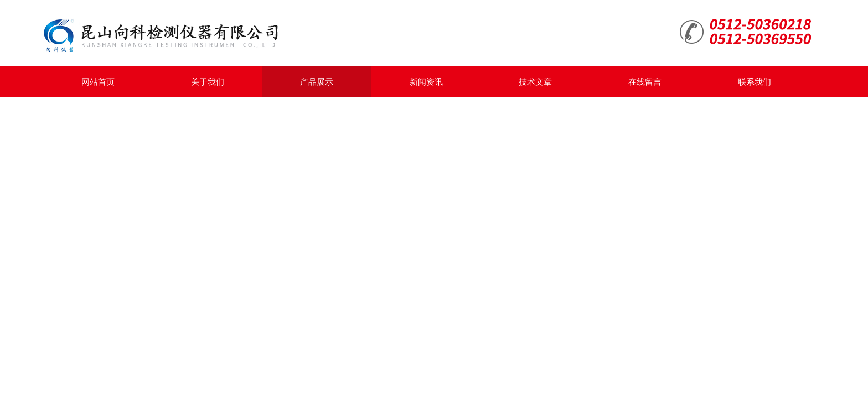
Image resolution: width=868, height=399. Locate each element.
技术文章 (535, 82)
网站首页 (98, 82)
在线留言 (645, 82)
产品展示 (317, 82)
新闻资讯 (426, 82)
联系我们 (755, 82)
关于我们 (208, 82)
